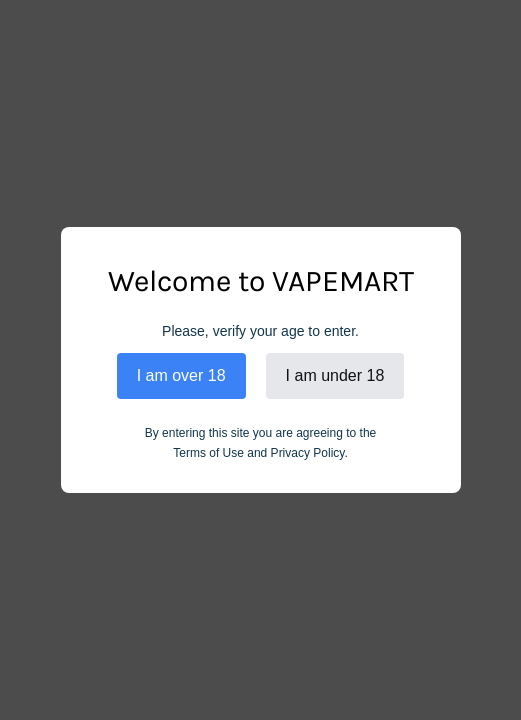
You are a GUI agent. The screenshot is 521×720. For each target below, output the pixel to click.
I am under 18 (335, 375)
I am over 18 (181, 375)
